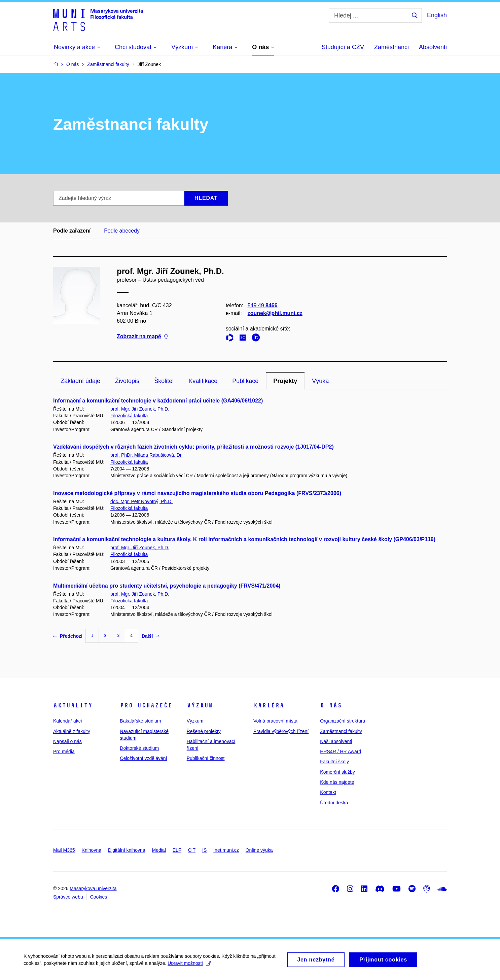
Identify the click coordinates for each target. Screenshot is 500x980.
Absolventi (433, 47)
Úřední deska (334, 803)
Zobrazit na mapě (142, 337)
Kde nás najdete (337, 782)
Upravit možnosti (189, 966)
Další (151, 636)
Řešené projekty (204, 731)
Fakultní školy (334, 762)
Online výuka (259, 850)
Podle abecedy (122, 231)
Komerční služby (337, 772)
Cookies (99, 897)
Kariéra (269, 705)
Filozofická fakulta (129, 416)
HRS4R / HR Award (341, 751)
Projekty (285, 381)
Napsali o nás (67, 741)
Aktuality (73, 705)
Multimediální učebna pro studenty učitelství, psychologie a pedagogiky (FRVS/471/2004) (167, 586)
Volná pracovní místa (275, 721)
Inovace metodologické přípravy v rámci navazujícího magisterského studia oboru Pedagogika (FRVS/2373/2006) (197, 493)
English (437, 15)
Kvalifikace (203, 381)
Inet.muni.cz (226, 850)
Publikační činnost (206, 758)
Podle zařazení (72, 231)
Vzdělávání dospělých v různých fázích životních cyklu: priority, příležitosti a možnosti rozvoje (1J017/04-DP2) (193, 447)
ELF (177, 850)
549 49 (263, 305)
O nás (331, 705)
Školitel (164, 381)
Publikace (245, 381)
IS (204, 850)
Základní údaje (80, 381)
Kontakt (328, 792)
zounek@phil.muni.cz (275, 313)
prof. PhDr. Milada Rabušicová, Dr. (147, 455)
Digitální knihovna (127, 850)
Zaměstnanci (391, 47)
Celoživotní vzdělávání (143, 758)
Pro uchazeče (146, 705)
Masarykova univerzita (93, 888)
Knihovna (92, 850)
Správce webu (68, 897)
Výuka (320, 381)
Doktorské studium (139, 748)
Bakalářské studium (140, 721)
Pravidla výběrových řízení (281, 731)
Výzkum (200, 705)
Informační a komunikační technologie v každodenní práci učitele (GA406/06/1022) (158, 401)
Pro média (64, 751)
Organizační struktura (343, 721)
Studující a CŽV (343, 47)
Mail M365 (64, 850)
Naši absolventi (336, 741)
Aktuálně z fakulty (72, 731)
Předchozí (68, 636)
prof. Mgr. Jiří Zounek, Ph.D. (140, 409)
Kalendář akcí (68, 721)
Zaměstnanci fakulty (341, 731)
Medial (159, 850)
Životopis (127, 381)
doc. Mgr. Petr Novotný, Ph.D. (141, 501)
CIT (192, 850)
